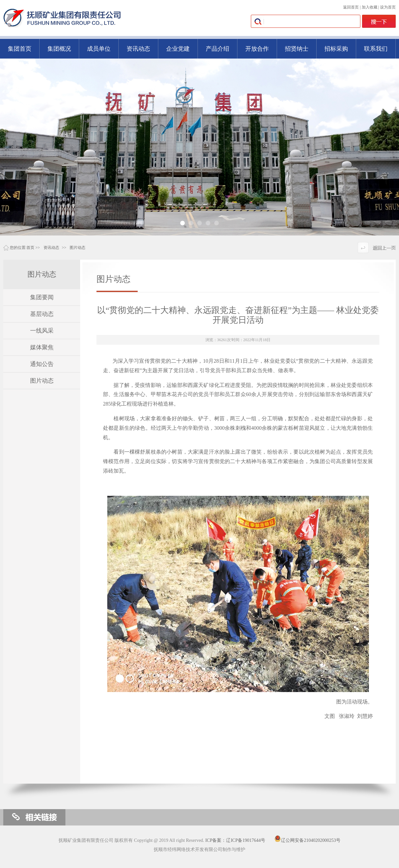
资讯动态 (51, 248)
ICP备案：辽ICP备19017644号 (235, 840)
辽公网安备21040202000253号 (307, 840)
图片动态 (78, 248)
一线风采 (42, 331)
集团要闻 (42, 297)
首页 (30, 248)
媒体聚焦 (42, 347)
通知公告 (42, 364)
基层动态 (42, 314)
